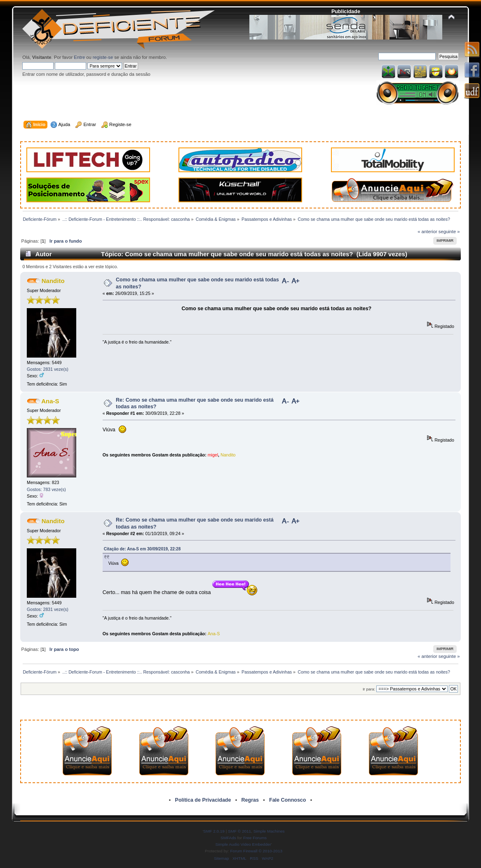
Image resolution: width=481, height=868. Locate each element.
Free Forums (255, 838)
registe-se (103, 57)
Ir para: (369, 689)
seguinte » (449, 232)
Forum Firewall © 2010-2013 (256, 851)
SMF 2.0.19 (214, 831)
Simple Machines (269, 831)
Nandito (53, 281)
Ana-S (50, 401)
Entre (79, 57)
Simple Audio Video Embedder (243, 844)
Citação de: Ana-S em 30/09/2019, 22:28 (142, 549)
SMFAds (228, 838)
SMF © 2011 (239, 831)
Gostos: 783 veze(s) (46, 489)
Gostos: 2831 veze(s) (48, 369)
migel (213, 455)
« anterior (427, 232)
